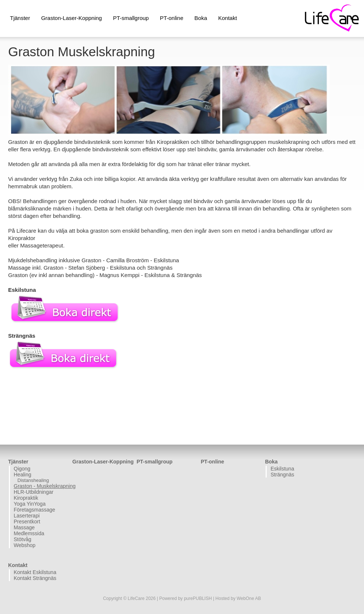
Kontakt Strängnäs (35, 578)
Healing (22, 475)
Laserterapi (27, 516)
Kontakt (228, 18)
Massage (24, 527)
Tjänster (20, 18)
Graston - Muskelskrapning (42, 486)
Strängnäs (282, 475)
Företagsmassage (34, 510)
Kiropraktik (26, 498)
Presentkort (27, 522)
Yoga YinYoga (30, 504)
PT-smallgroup (131, 18)
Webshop (25, 545)
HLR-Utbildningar (33, 492)
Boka (201, 18)
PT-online (171, 18)
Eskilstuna (282, 469)
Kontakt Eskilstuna (35, 572)
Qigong (22, 469)
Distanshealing (33, 480)
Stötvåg (22, 539)
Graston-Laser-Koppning (71, 18)
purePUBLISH (198, 598)
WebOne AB (249, 598)
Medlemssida (29, 533)
